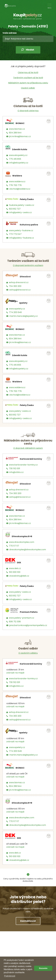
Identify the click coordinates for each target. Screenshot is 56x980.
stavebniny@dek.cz (19, 576)
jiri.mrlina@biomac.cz (20, 136)
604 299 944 (15, 133)
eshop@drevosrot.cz (20, 290)
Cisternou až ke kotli (28, 72)
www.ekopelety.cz (18, 155)
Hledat (30, 50)
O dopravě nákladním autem (28, 448)
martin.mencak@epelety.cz (23, 316)
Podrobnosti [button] (10, 976)
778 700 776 (15, 185)
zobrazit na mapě (15, 673)
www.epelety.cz (17, 309)
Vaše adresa (10, 33)
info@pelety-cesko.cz (20, 212)
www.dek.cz (15, 568)
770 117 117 (14, 546)
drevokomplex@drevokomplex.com (28, 550)
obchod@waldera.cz (20, 189)
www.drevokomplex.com (22, 542)
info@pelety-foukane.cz (22, 238)
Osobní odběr (28, 88)
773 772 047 (15, 234)
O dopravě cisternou (28, 111)
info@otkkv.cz (16, 472)
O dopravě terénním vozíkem (28, 265)
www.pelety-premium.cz (22, 618)
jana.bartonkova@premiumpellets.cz (28, 625)
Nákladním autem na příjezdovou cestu (28, 83)
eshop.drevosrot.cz (19, 282)
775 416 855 (15, 159)
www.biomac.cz (17, 129)
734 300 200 (15, 286)
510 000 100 (15, 572)
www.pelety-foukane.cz (21, 230)
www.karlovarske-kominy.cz (23, 465)
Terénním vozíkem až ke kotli (28, 78)
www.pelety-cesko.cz (20, 411)
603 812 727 (15, 209)
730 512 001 (14, 468)
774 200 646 (15, 312)
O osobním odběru (28, 653)
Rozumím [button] (43, 968)
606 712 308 (15, 622)
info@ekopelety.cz (19, 163)
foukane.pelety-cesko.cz (22, 205)
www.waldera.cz (17, 182)
